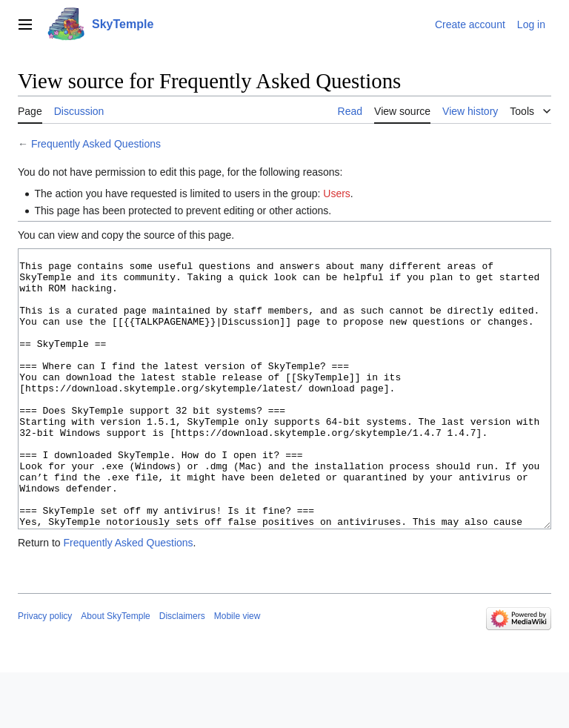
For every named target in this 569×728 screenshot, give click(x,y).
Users (337, 193)
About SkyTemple (115, 672)
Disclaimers (182, 672)
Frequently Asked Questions (96, 144)
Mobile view (237, 672)
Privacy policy (45, 672)
